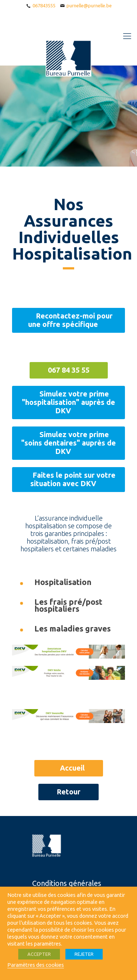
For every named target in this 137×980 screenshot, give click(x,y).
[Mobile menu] (127, 36)
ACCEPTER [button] (39, 954)
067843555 (44, 5)
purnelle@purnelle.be (89, 5)
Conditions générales (67, 883)
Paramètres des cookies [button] (36, 965)
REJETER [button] (84, 954)
